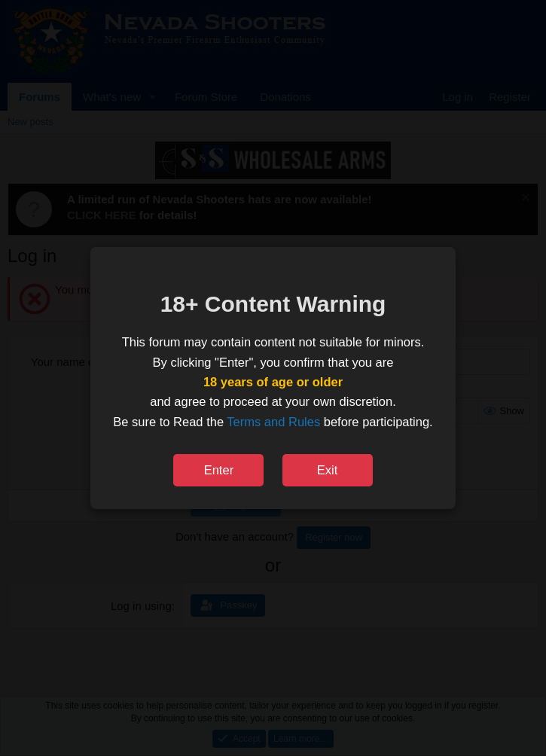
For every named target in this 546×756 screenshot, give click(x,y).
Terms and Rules (273, 422)
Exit (328, 470)
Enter (219, 470)
